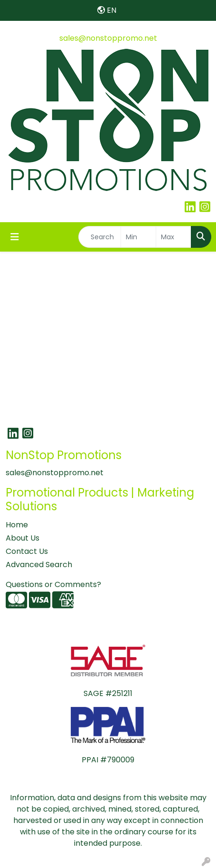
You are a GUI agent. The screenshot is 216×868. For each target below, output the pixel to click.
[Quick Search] (100, 237)
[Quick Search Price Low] (138, 237)
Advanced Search (39, 565)
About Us (23, 538)
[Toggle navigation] (15, 237)
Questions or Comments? (53, 584)
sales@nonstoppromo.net (108, 38)
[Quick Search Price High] (174, 237)
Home (17, 525)
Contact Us (27, 551)
